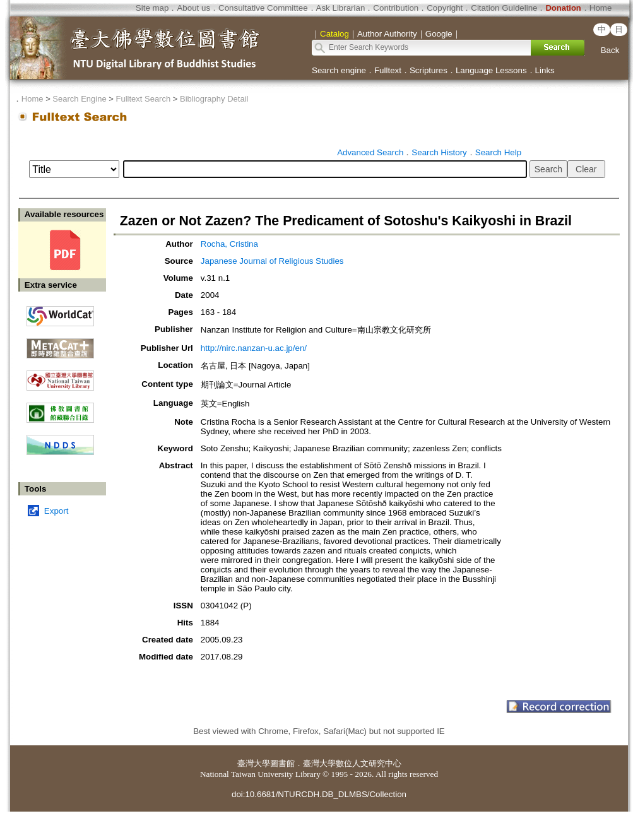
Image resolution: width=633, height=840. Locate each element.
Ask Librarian (341, 8)
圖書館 (282, 763)
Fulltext (388, 70)
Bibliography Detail (214, 99)
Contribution (396, 8)
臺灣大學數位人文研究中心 (352, 763)
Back (610, 50)
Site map (152, 8)
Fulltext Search (143, 99)
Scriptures (429, 70)
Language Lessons (491, 70)
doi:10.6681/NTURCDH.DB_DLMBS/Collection (319, 794)
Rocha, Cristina (229, 244)
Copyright (445, 8)
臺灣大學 (254, 763)
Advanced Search (370, 152)
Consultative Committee (263, 8)
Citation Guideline (504, 8)
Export (56, 511)
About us (193, 8)
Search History (439, 152)
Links (545, 70)
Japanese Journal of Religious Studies (272, 261)
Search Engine (79, 99)
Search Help (498, 152)
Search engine (339, 70)
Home (601, 8)
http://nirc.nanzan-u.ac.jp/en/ (254, 348)
